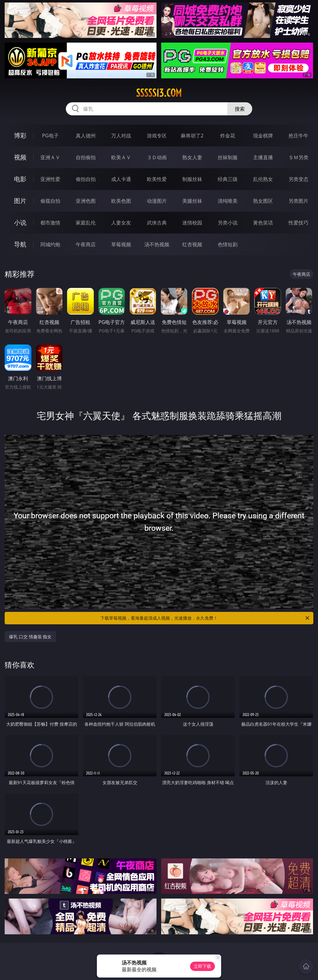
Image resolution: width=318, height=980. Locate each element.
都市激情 (50, 223)
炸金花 (228, 136)
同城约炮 (50, 244)
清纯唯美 (228, 201)
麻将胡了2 (192, 136)
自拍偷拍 (86, 157)
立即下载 (202, 966)
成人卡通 (121, 179)
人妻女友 (121, 223)
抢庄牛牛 (298, 136)
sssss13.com (159, 93)
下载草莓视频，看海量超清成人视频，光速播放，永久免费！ (205, 618)
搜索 (240, 109)
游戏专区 (157, 136)
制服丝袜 (192, 179)
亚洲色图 (86, 201)
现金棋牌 (263, 136)
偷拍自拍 (86, 179)
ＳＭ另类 (298, 157)
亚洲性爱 (50, 179)
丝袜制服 (228, 157)
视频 (20, 157)
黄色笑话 (263, 223)
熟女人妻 (192, 157)
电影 (20, 179)
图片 (20, 201)
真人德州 (86, 136)
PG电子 (50, 136)
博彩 (20, 135)
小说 (20, 222)
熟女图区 (263, 201)
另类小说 (228, 223)
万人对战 (121, 136)
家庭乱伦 (86, 223)
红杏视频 (192, 244)
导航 (20, 244)
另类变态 (298, 179)
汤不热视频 (157, 244)
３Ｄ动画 (157, 157)
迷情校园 (192, 223)
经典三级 (228, 179)
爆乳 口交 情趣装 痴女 (30, 637)
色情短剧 (228, 244)
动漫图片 (157, 201)
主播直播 (263, 157)
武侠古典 (157, 223)
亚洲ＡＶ (50, 157)
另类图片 (298, 201)
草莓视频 (121, 244)
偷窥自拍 (50, 201)
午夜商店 (86, 244)
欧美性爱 (157, 179)
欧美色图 (121, 201)
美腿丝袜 (192, 201)
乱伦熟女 (263, 179)
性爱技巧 (298, 223)
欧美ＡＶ (121, 157)
